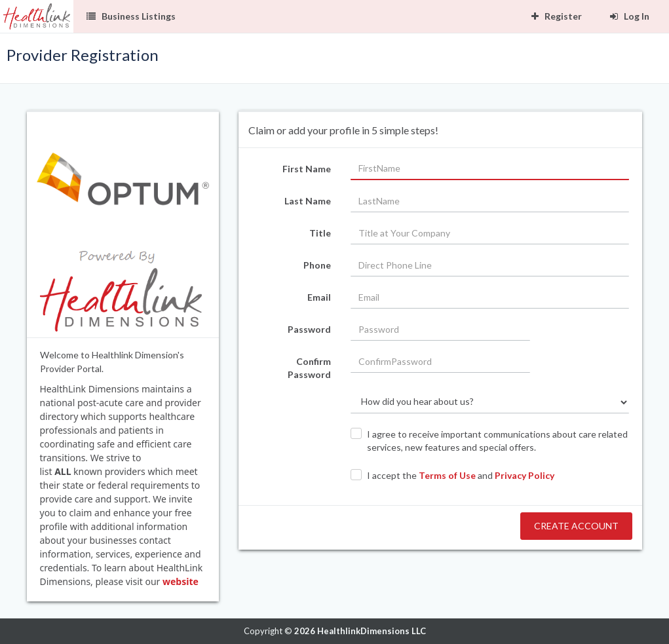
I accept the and (461, 475)
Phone (317, 265)
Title (320, 233)
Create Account (576, 526)
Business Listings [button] (131, 16)
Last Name (308, 201)
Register (557, 16)
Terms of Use (447, 475)
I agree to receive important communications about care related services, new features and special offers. (497, 441)
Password (309, 329)
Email (319, 297)
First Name (307, 169)
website (181, 581)
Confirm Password (309, 368)
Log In (630, 16)
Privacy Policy (525, 475)
